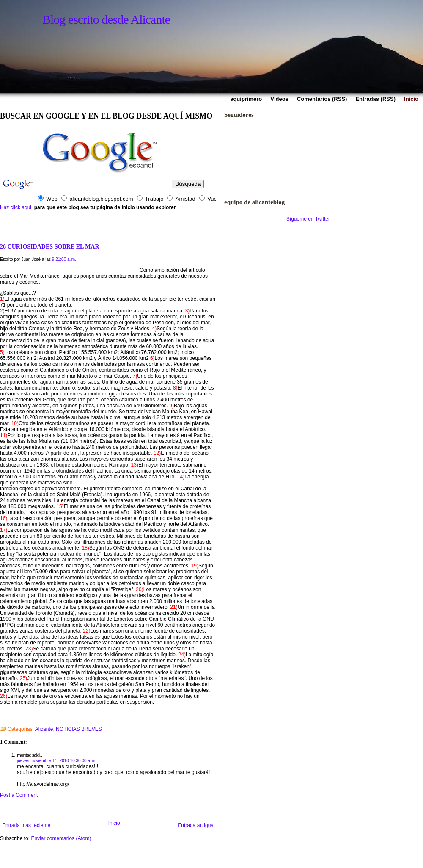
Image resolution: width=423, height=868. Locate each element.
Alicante (44, 729)
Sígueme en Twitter (308, 219)
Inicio (114, 823)
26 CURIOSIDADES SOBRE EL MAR (50, 246)
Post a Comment (19, 795)
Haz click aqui (16, 207)
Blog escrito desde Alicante (106, 19)
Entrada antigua (196, 825)
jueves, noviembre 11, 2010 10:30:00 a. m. (57, 761)
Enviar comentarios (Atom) (61, 838)
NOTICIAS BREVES (79, 729)
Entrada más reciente (26, 825)
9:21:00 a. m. (64, 259)
